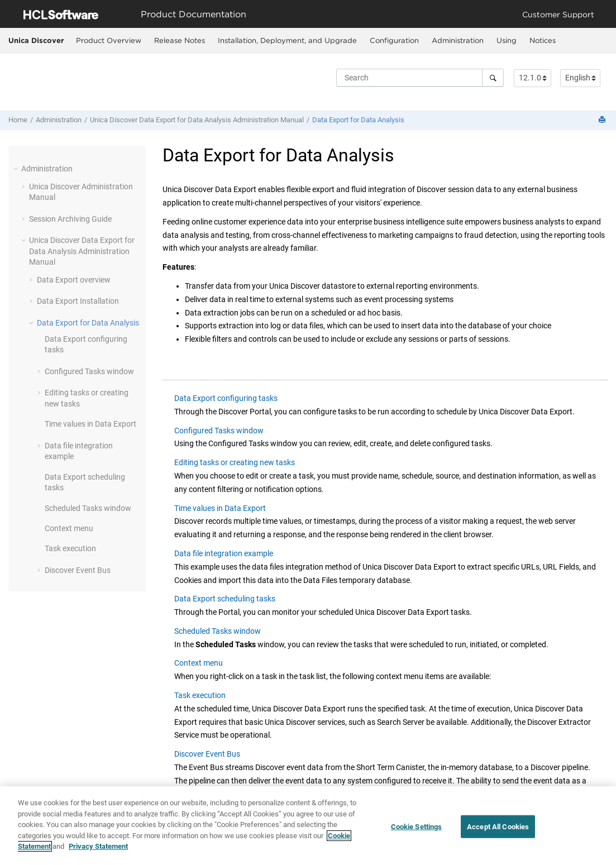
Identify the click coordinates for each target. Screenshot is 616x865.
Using (507, 40)
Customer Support (558, 14)
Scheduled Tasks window (88, 508)
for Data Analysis (358, 120)
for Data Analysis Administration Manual (197, 120)
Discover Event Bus (207, 754)
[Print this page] (603, 120)
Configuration (394, 40)
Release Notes (180, 40)
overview (74, 280)
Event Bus (78, 570)
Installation (78, 301)
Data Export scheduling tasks (225, 599)
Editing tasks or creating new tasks (235, 462)
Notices (543, 40)
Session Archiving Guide (70, 219)
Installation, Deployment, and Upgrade (287, 40)
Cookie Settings (417, 828)
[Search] (493, 78)
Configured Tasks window (89, 371)
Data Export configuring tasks (226, 398)
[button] (17, 169)
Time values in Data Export (220, 508)
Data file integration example (224, 553)
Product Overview (109, 40)
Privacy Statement (98, 848)
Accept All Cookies (498, 828)
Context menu (69, 528)
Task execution (70, 548)
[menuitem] (108, 41)
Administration (458, 40)
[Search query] (420, 78)
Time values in (90, 424)
